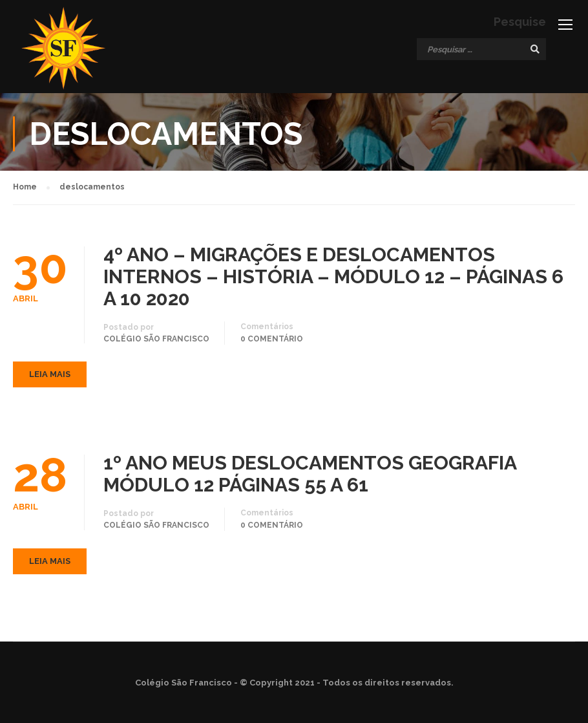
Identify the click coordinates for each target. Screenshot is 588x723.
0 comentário (272, 341)
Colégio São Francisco (156, 341)
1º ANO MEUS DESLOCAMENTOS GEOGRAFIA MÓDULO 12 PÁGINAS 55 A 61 (310, 477)
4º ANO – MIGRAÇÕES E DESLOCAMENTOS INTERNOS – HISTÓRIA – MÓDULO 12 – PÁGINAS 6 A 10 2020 (333, 279)
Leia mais (50, 377)
